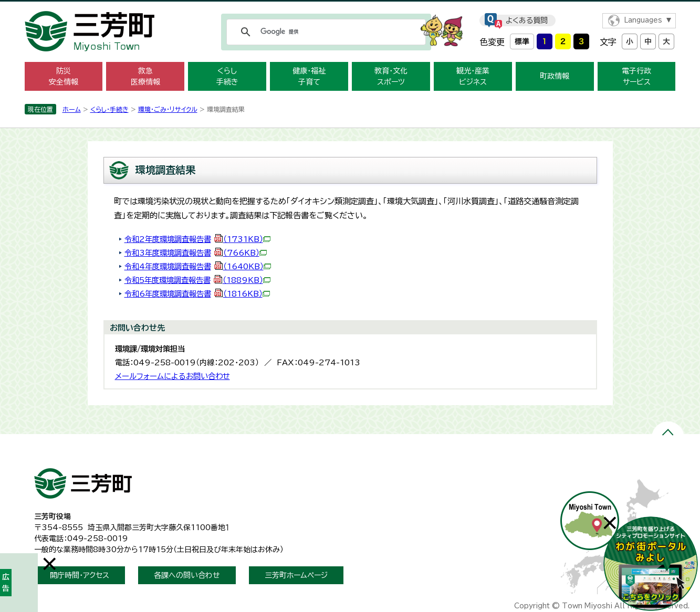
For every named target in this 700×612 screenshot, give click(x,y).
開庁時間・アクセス (80, 575)
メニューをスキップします (350, 7)
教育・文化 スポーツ (391, 76)
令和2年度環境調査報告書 (197, 239)
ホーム (72, 109)
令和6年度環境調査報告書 (197, 294)
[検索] (325, 32)
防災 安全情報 (64, 76)
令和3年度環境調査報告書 (196, 253)
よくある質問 (527, 20)
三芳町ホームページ (296, 575)
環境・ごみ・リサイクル (168, 109)
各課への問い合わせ (187, 575)
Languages (643, 20)
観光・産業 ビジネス (473, 76)
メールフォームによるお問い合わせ (173, 376)
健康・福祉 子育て (309, 76)
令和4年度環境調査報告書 (198, 266)
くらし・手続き (109, 109)
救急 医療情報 (145, 76)
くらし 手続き (227, 76)
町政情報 (555, 76)
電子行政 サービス (636, 76)
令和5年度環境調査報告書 (197, 280)
